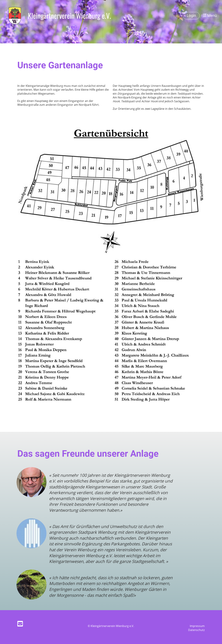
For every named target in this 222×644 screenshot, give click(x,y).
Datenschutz (196, 630)
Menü (210, 16)
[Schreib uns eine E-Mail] (20, 624)
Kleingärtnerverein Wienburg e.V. (69, 16)
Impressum (197, 626)
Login (191, 16)
